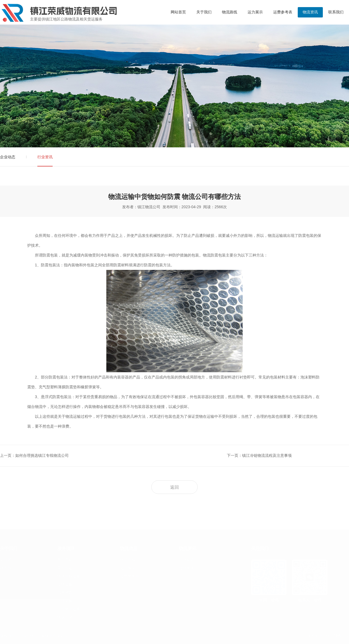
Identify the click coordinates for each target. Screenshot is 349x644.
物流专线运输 (69, 576)
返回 (174, 487)
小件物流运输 (69, 609)
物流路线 (230, 12)
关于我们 (204, 12)
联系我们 (336, 12)
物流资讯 (310, 12)
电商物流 (65, 592)
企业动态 (8, 157)
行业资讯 (45, 157)
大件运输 (65, 601)
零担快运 (65, 568)
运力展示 (255, 12)
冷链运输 (65, 584)
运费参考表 (283, 12)
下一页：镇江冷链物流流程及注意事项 (259, 455)
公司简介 (8, 560)
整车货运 (65, 560)
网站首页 (178, 12)
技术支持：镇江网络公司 (328, 636)
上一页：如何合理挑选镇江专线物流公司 (34, 455)
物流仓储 (65, 617)
